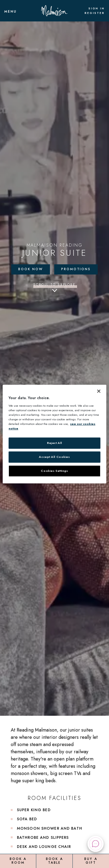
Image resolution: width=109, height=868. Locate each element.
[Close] (99, 391)
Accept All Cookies (54, 457)
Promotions (76, 269)
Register (95, 13)
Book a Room (18, 861)
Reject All (54, 443)
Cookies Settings (54, 471)
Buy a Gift (91, 861)
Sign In (97, 9)
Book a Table (54, 861)
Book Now (31, 269)
